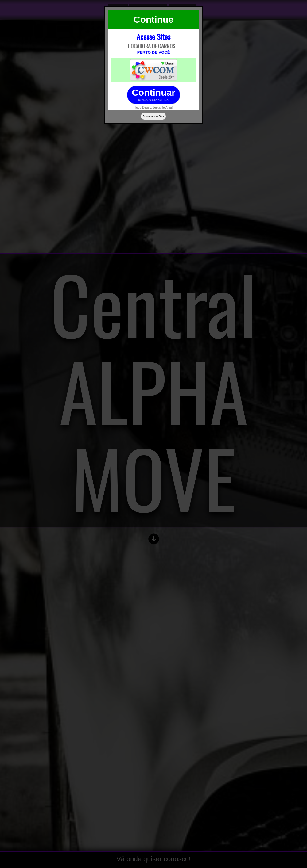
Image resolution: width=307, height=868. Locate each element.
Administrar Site (154, 116)
